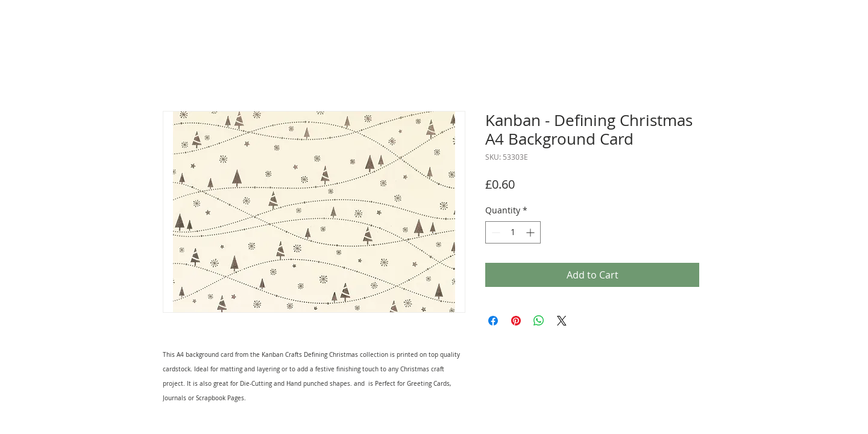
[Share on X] (562, 321)
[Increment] (531, 232)
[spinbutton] (513, 232)
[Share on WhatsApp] (539, 321)
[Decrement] (495, 232)
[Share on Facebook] (493, 321)
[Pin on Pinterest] (516, 321)
